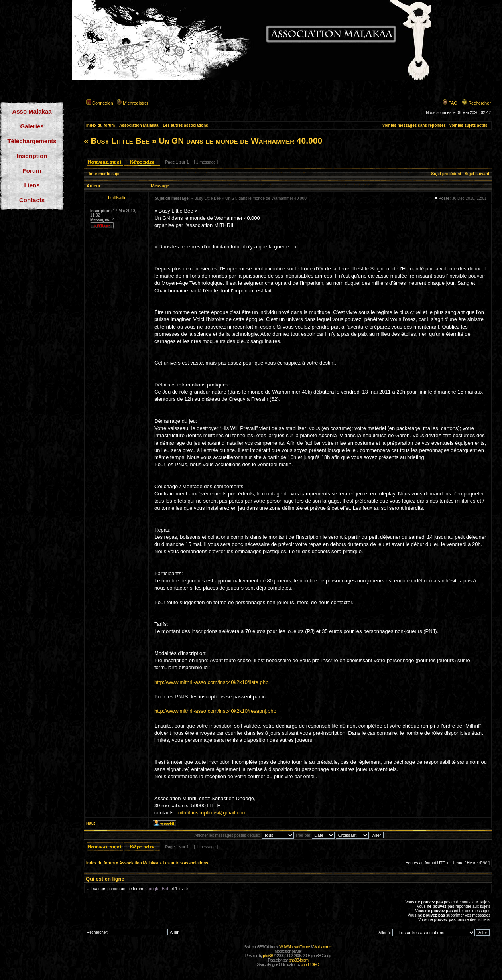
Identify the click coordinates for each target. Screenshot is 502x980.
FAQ (453, 103)
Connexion (103, 103)
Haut (91, 823)
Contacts (32, 200)
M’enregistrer (136, 103)
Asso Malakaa (32, 111)
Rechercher (479, 103)
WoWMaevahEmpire (294, 947)
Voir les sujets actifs (468, 125)
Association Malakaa (139, 125)
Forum (32, 171)
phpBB (268, 956)
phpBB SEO (310, 965)
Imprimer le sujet (105, 174)
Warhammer (323, 947)
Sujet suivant (477, 174)
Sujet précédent (446, 174)
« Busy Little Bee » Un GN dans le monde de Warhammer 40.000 (203, 141)
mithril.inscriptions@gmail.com (212, 813)
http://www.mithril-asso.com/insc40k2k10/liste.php (211, 682)
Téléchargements (32, 141)
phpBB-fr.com (299, 960)
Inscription (32, 156)
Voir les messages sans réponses (414, 125)
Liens (32, 185)
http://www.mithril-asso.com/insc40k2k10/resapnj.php (215, 711)
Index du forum (100, 125)
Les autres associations (185, 125)
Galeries (32, 126)
